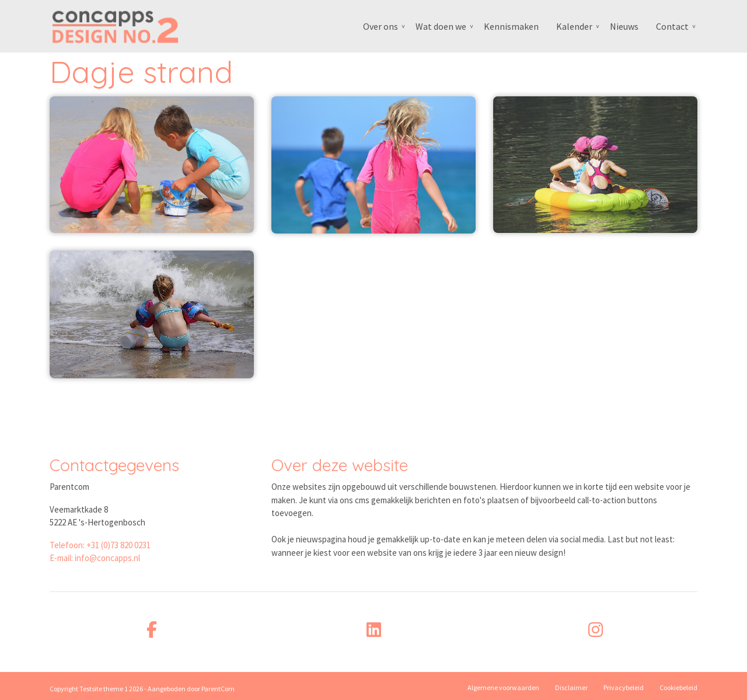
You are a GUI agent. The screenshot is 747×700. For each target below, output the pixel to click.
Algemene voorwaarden (503, 687)
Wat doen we (441, 26)
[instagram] (595, 630)
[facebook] (152, 630)
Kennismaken (511, 26)
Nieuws (624, 26)
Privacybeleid (624, 687)
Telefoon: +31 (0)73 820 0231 (100, 545)
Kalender (574, 26)
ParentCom (218, 689)
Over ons (381, 26)
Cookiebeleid (678, 687)
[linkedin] (373, 630)
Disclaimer (571, 687)
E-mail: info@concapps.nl (95, 558)
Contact (672, 26)
